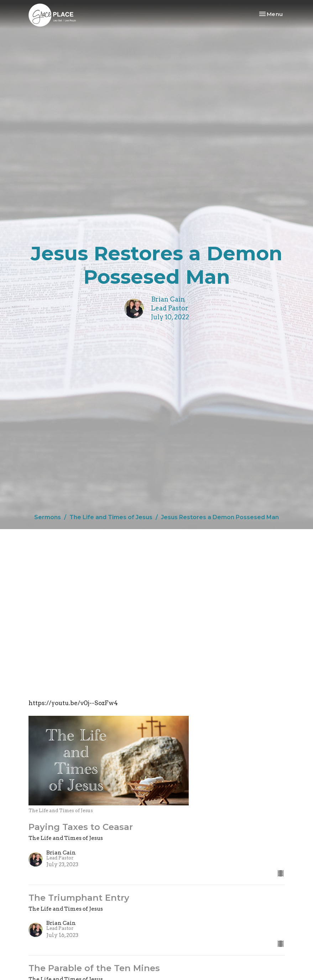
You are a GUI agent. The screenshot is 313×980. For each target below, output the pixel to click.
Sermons (48, 517)
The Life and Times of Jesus (111, 517)
